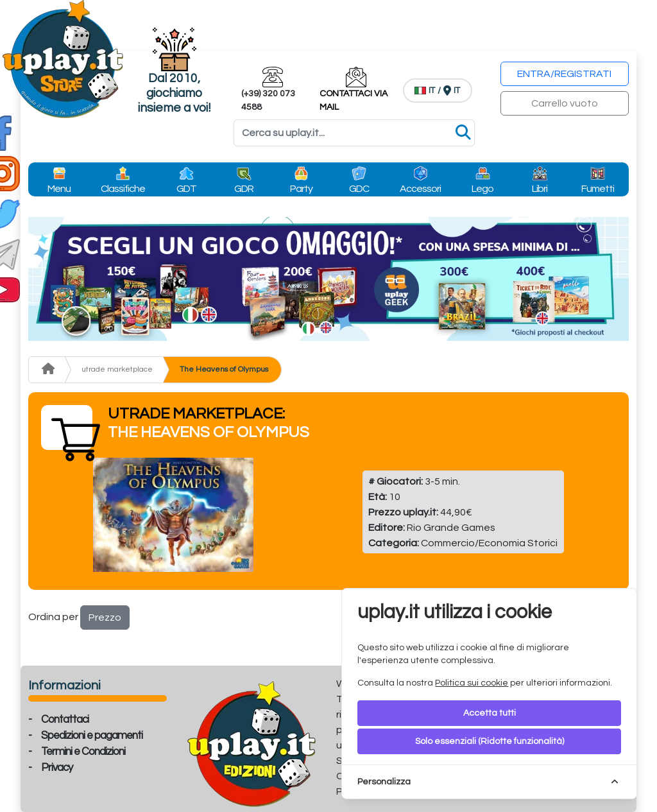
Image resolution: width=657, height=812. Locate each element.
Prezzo (105, 618)
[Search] (354, 133)
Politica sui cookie (472, 683)
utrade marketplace (117, 369)
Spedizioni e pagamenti (92, 736)
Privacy (57, 768)
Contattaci (65, 720)
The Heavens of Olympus (224, 369)
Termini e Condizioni (83, 752)
